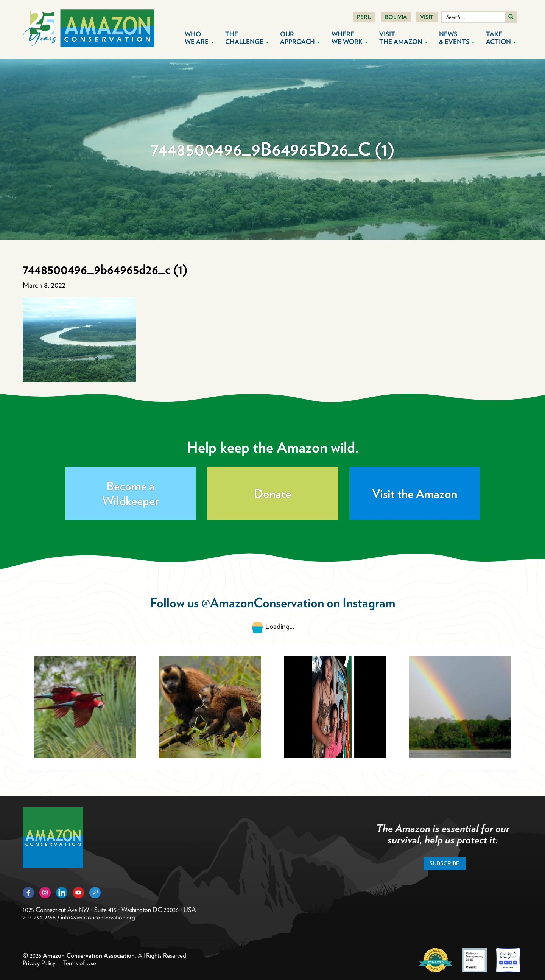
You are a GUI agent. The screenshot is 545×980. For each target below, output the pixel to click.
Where (350, 38)
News (457, 38)
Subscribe (445, 863)
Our (300, 38)
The (247, 38)
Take (501, 38)
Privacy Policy (39, 963)
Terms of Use (79, 963)
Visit (427, 17)
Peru (364, 17)
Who (199, 38)
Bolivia (396, 17)
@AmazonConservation (263, 603)
